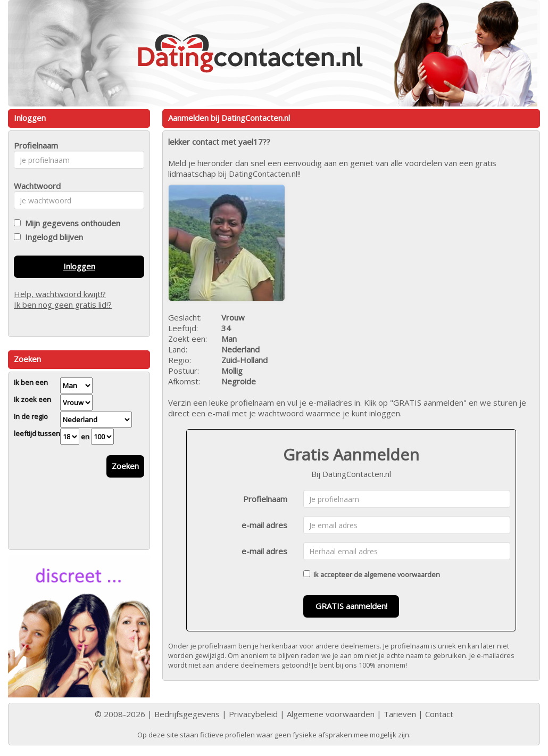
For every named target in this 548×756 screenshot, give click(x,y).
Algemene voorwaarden (331, 714)
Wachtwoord (34, 186)
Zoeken (125, 466)
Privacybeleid (253, 714)
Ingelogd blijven (52, 237)
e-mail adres (264, 525)
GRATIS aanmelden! (351, 606)
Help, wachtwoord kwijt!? (60, 294)
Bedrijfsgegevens (187, 714)
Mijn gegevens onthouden (70, 223)
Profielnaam (265, 499)
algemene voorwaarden (402, 574)
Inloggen (79, 266)
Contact (439, 714)
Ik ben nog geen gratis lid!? (63, 305)
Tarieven (400, 714)
